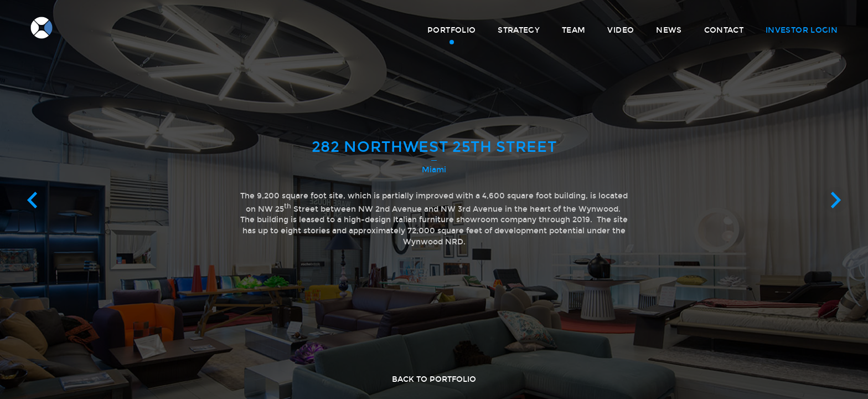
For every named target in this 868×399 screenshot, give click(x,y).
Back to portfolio (434, 379)
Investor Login (802, 30)
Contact (724, 30)
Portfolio (451, 30)
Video (621, 30)
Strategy (519, 30)
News (669, 30)
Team (573, 30)
